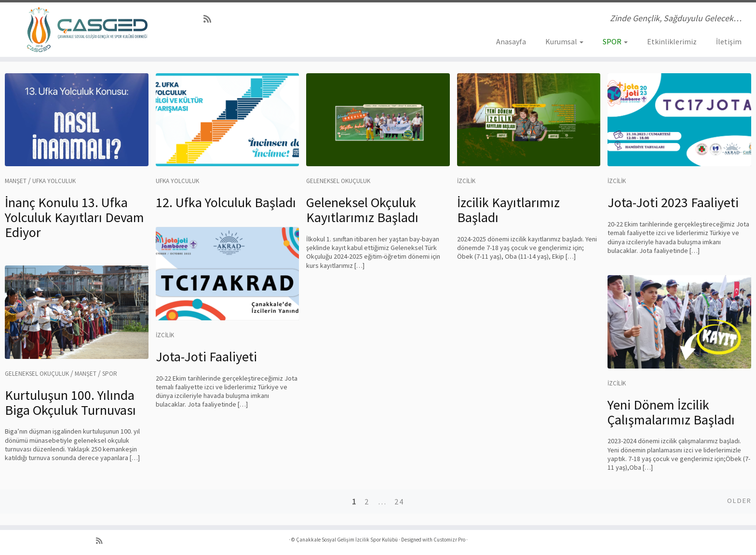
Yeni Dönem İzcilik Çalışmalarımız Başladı (671, 412)
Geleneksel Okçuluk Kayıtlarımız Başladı (362, 210)
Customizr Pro (449, 540)
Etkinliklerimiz (672, 41)
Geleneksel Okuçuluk (338, 181)
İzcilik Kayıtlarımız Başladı (508, 210)
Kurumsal (564, 41)
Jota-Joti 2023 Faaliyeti (673, 202)
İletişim (729, 41)
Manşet (16, 181)
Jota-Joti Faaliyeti (206, 357)
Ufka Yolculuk (54, 181)
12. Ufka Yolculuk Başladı (226, 202)
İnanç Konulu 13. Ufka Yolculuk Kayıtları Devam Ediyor (74, 217)
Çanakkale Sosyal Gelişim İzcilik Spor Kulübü (347, 540)
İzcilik (466, 181)
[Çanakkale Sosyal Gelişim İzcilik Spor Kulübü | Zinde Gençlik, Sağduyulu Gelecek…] (87, 30)
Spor (110, 374)
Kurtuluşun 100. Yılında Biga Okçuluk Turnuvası (70, 403)
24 (399, 502)
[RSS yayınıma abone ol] (210, 19)
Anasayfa (511, 41)
